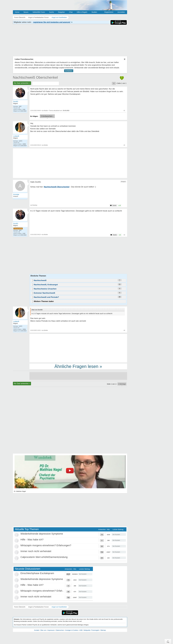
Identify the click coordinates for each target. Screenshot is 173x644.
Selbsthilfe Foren (39, 12)
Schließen (69, 71)
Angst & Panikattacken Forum (38, 607)
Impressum (51, 630)
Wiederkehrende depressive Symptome (42, 534)
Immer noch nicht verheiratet (36, 551)
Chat (71, 12)
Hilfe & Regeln (82, 12)
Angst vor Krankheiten (59, 607)
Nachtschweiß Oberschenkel (35, 77)
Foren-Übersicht (20, 607)
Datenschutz (60, 630)
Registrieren (109, 12)
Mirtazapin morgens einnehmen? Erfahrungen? (46, 545)
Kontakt (37, 630)
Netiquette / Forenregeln (91, 630)
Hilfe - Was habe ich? (32, 540)
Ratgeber (61, 12)
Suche (51, 12)
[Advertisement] (78, 348)
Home (17, 12)
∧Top (168, 641)
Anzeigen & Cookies (72, 630)
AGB (81, 630)
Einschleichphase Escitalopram (37, 573)
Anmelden (121, 12)
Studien (94, 12)
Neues (26, 12)
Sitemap (103, 630)
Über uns (43, 630)
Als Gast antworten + (22, 83)
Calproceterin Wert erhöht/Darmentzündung (44, 557)
